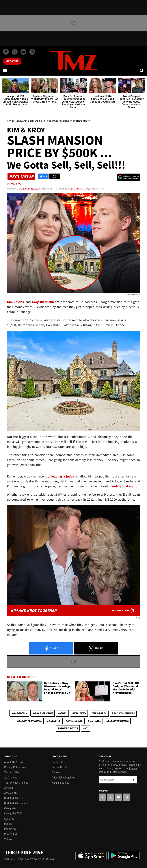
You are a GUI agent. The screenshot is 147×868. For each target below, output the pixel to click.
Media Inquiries (61, 783)
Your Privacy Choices (16, 783)
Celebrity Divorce (29, 721)
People (8, 824)
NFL (85, 728)
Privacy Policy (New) (16, 767)
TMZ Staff (17, 184)
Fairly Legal (74, 721)
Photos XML (11, 834)
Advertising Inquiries (63, 778)
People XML (11, 829)
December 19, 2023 (29, 188)
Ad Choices (11, 778)
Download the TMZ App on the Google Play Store (124, 856)
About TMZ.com (13, 762)
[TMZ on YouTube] (118, 797)
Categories (10, 808)
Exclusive (54, 721)
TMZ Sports (99, 713)
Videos (8, 839)
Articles (9, 788)
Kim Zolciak (19, 713)
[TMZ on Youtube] (23, 52)
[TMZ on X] (15, 52)
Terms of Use (12, 772)
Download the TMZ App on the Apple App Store (91, 856)
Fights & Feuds (68, 728)
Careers (56, 772)
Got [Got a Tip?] (12, 61)
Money (62, 713)
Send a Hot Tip (60, 767)
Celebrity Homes (117, 721)
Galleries (9, 819)
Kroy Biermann (42, 713)
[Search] (142, 70)
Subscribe (134, 780)
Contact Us (58, 762)
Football (94, 721)
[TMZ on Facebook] (6, 52)
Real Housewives (123, 713)
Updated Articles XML (17, 803)
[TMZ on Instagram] (32, 52)
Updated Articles (14, 798)
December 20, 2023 (80, 188)
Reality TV (79, 713)
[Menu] (5, 70)
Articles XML (12, 793)
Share (51, 649)
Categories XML (13, 814)
